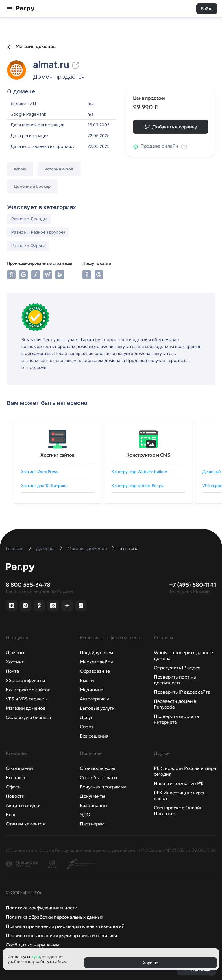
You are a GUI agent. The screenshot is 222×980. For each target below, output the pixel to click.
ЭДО (85, 814)
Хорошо (150, 963)
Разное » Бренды (29, 219)
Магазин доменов (36, 46)
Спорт (87, 727)
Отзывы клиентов (25, 824)
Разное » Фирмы (28, 246)
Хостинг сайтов (58, 455)
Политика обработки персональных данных (54, 917)
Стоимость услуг (98, 768)
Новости (15, 796)
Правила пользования (30, 935)
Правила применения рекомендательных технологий (65, 926)
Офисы (13, 787)
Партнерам (92, 824)
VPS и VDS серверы (27, 699)
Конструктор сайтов (28, 690)
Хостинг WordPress (39, 472)
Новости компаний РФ (179, 783)
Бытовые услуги (97, 708)
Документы (92, 796)
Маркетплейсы (96, 662)
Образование (95, 671)
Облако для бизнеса (28, 717)
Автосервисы (94, 699)
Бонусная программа (103, 787)
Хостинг (15, 662)
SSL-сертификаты (25, 680)
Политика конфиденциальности (41, 908)
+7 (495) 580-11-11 (193, 585)
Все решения (94, 736)
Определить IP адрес (177, 668)
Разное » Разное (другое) (38, 232)
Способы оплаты (99, 777)
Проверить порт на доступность (175, 680)
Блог (11, 814)
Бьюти (87, 680)
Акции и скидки (23, 805)
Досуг (86, 717)
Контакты (16, 777)
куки (36, 957)
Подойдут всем (97, 652)
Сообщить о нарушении (32, 945)
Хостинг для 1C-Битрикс (44, 486)
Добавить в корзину (174, 127)
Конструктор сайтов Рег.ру (137, 486)
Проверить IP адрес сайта (182, 692)
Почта (12, 671)
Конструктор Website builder (139, 472)
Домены (15, 652)
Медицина (91, 690)
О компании (19, 768)
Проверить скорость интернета (176, 719)
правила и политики (95, 935)
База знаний (93, 805)
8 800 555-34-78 (28, 585)
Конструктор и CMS (148, 455)
